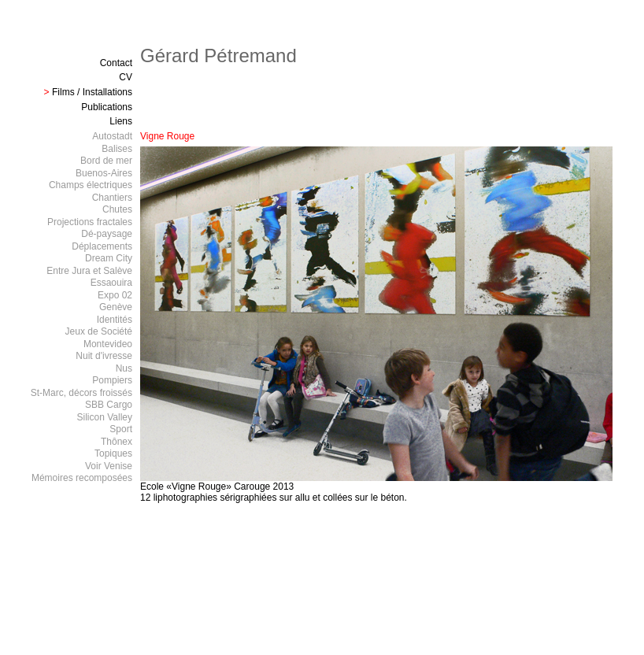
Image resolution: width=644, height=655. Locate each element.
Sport (121, 429)
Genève (116, 307)
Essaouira (111, 283)
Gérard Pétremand (218, 56)
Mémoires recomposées (82, 478)
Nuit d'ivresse (104, 356)
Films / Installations (92, 92)
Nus (124, 368)
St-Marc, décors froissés (81, 393)
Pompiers (112, 380)
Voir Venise (109, 466)
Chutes (117, 209)
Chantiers (112, 198)
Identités (115, 320)
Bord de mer (106, 161)
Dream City (109, 258)
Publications (107, 107)
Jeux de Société (99, 331)
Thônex (117, 442)
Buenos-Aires (104, 173)
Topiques (113, 453)
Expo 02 (115, 295)
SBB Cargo (109, 405)
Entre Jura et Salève (89, 271)
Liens (121, 121)
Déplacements (102, 246)
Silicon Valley (105, 417)
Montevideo (108, 344)
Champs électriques (91, 185)
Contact (116, 63)
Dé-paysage (107, 234)
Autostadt (112, 136)
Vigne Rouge (167, 136)
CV (126, 77)
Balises (117, 149)
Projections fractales (90, 222)
